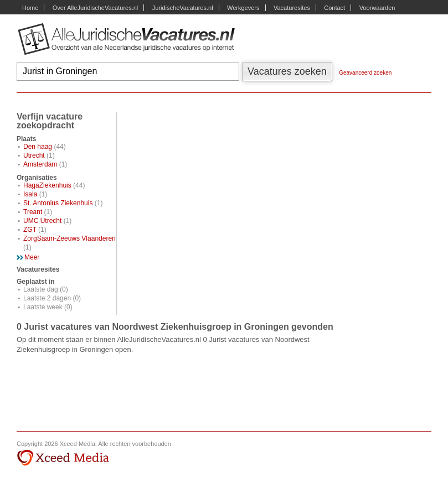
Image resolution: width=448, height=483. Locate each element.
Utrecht (34, 155)
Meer (32, 257)
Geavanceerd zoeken (365, 73)
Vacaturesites (292, 8)
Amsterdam (40, 164)
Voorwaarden (377, 8)
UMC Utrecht (42, 221)
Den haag (38, 147)
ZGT (30, 230)
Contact (334, 8)
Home (30, 8)
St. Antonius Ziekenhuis (58, 203)
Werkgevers (243, 8)
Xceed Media (63, 458)
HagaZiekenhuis (47, 185)
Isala (30, 194)
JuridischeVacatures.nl (183, 8)
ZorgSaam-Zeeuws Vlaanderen (69, 238)
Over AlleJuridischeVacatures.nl (95, 8)
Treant (33, 212)
